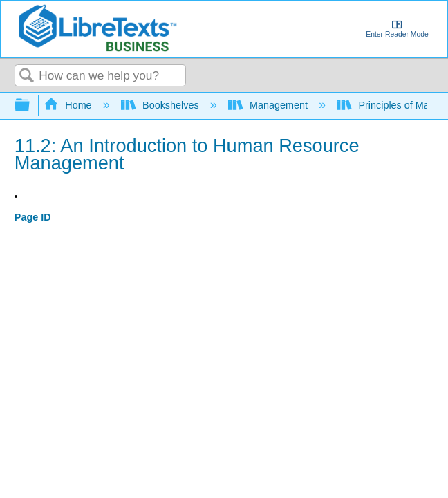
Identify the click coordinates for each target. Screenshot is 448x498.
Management (269, 105)
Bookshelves (161, 105)
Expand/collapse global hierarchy (31, 105)
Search (27, 76)
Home (69, 105)
